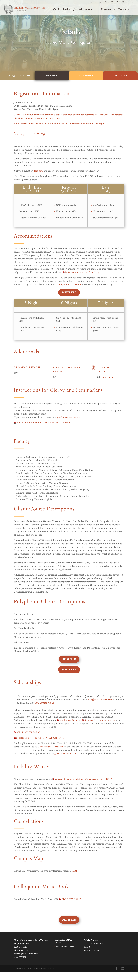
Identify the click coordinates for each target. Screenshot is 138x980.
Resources (107, 10)
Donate (122, 10)
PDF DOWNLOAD (71, 899)
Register (69, 659)
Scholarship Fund (44, 703)
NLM (124, 2)
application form (68, 720)
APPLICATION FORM (28, 732)
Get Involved (61, 10)
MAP (75, 871)
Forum (132, 2)
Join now (39, 171)
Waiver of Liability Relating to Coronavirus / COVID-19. (84, 779)
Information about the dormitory (82, 272)
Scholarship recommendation (100, 720)
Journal (78, 10)
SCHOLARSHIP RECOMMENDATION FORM (40, 738)
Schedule (69, 292)
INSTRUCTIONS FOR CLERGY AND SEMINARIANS (44, 423)
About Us (90, 10)
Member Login (97, 2)
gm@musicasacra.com (37, 118)
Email (59, 943)
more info (108, 379)
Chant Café (116, 2)
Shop (107, 2)
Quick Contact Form (65, 947)
